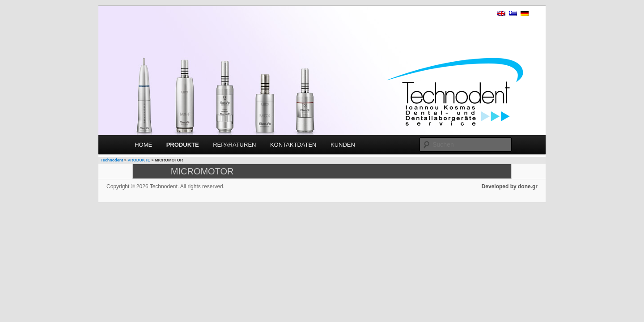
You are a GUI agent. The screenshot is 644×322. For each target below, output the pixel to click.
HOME (143, 145)
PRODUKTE (183, 145)
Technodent (112, 160)
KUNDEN (343, 145)
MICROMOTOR (202, 171)
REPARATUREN (234, 145)
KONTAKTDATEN (293, 145)
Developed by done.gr (510, 186)
